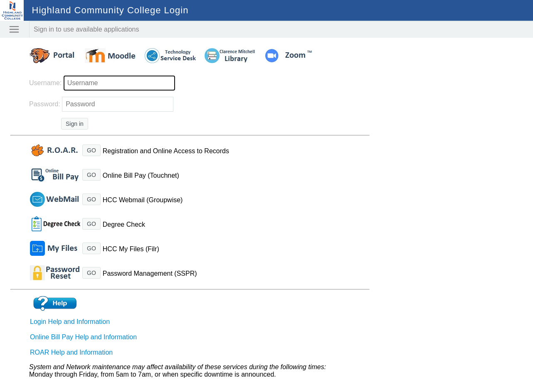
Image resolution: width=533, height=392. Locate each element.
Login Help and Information (70, 322)
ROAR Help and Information (71, 352)
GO (91, 150)
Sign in (75, 124)
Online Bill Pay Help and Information (83, 337)
